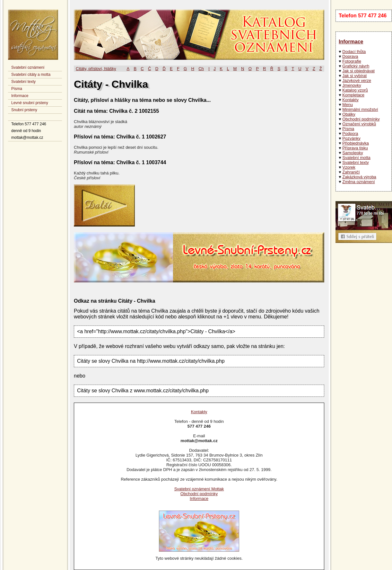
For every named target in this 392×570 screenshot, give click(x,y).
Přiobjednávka (355, 143)
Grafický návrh (356, 66)
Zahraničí (351, 172)
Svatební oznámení (28, 67)
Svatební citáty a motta (31, 75)
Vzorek (349, 167)
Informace (20, 96)
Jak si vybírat (354, 76)
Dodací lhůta (354, 52)
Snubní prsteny (24, 110)
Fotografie (352, 61)
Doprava (350, 56)
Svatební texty (23, 82)
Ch (201, 69)
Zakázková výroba (359, 177)
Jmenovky (352, 85)
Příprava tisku (355, 148)
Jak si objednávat (358, 71)
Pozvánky (351, 138)
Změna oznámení (358, 182)
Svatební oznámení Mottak (199, 489)
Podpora (350, 134)
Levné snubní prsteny (30, 103)
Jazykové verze (357, 80)
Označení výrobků (359, 124)
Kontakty (350, 100)
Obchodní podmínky (361, 119)
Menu (348, 105)
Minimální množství (360, 109)
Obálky (349, 114)
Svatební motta (356, 158)
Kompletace (353, 95)
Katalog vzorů (355, 90)
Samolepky (353, 153)
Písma (17, 89)
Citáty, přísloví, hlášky (96, 69)
